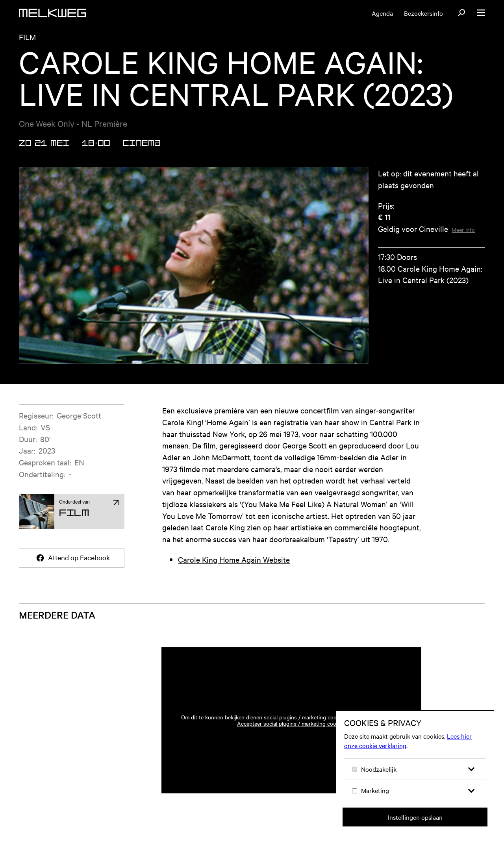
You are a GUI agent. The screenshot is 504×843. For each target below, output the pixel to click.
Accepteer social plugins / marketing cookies (291, 733)
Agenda (382, 13)
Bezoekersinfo (423, 13)
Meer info (463, 239)
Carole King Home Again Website (234, 569)
